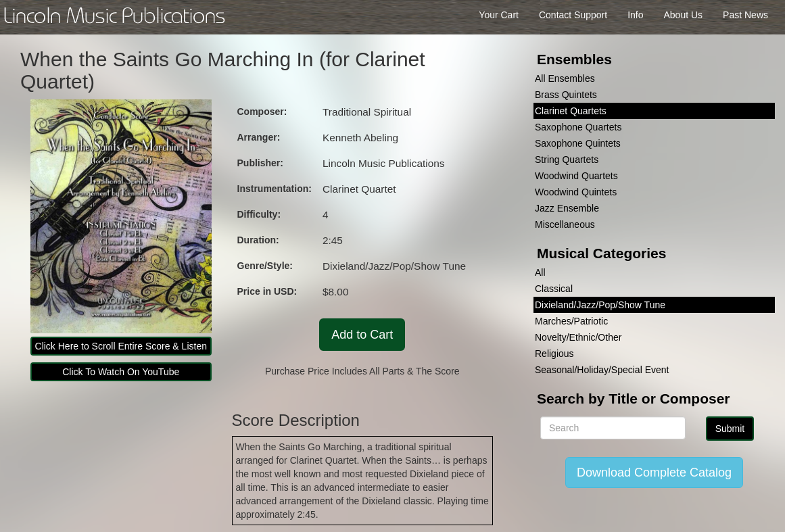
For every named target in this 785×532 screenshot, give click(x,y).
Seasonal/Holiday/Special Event (602, 370)
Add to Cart (362, 335)
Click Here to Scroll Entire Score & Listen (121, 346)
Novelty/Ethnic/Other (578, 337)
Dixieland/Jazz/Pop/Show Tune (600, 305)
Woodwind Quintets (576, 192)
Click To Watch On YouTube (121, 372)
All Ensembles (565, 78)
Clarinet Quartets (571, 111)
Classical (554, 289)
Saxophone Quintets (578, 143)
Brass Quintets (566, 95)
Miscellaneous (565, 224)
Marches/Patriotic (571, 321)
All (540, 272)
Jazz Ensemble (567, 208)
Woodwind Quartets (576, 176)
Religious (554, 354)
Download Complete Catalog (654, 473)
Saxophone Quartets (578, 127)
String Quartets (567, 160)
